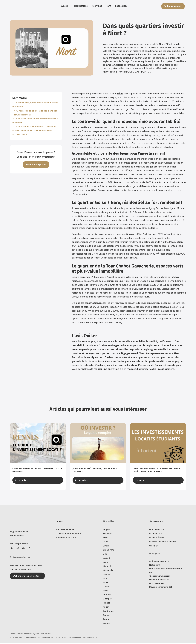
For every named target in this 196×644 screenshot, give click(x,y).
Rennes (107, 605)
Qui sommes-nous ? (159, 563)
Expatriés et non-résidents (163, 543)
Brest (106, 539)
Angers (106, 531)
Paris (105, 592)
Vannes (107, 625)
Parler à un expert (173, 6)
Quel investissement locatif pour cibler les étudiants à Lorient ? (156, 472)
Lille (105, 556)
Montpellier (109, 572)
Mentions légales (32, 636)
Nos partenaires (157, 585)
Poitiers (107, 596)
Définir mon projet (36, 166)
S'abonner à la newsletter (26, 578)
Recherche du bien (65, 531)
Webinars (154, 548)
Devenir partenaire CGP (161, 589)
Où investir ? (156, 535)
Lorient (107, 560)
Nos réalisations (157, 531)
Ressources (156, 523)
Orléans (107, 588)
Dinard (106, 548)
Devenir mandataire (159, 581)
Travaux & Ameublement (69, 535)
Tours (106, 621)
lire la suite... (21, 482)
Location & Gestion (66, 539)
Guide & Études (157, 539)
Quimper (107, 601)
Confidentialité (16, 636)
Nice (105, 580)
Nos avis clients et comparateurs (166, 570)
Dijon (105, 543)
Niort (120, 95)
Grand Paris (109, 552)
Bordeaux (108, 535)
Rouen (106, 609)
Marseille (107, 568)
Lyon (105, 564)
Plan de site (46, 636)
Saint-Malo (108, 613)
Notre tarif (155, 567)
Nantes (107, 576)
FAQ (151, 574)
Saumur (107, 617)
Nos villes (109, 523)
